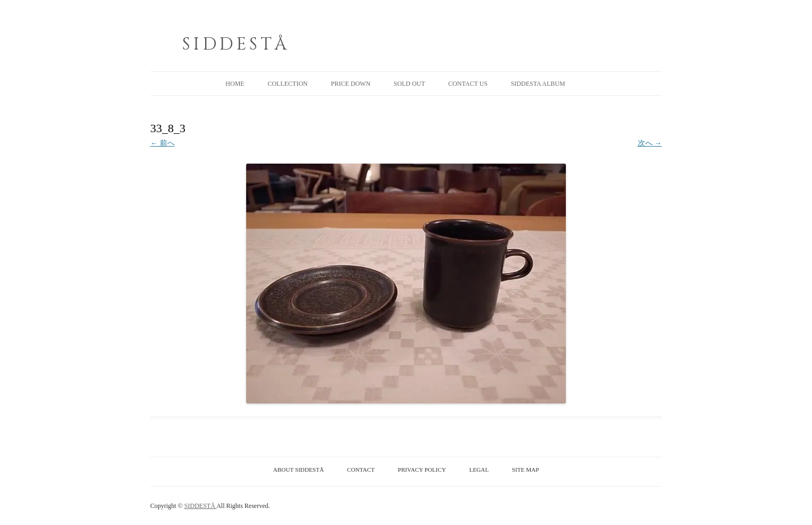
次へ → (650, 143)
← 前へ (163, 143)
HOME (235, 84)
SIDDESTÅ (236, 45)
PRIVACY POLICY (422, 470)
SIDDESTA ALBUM (538, 84)
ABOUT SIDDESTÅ (299, 470)
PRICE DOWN (351, 84)
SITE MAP (526, 470)
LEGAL (479, 470)
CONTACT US (468, 84)
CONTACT (361, 470)
